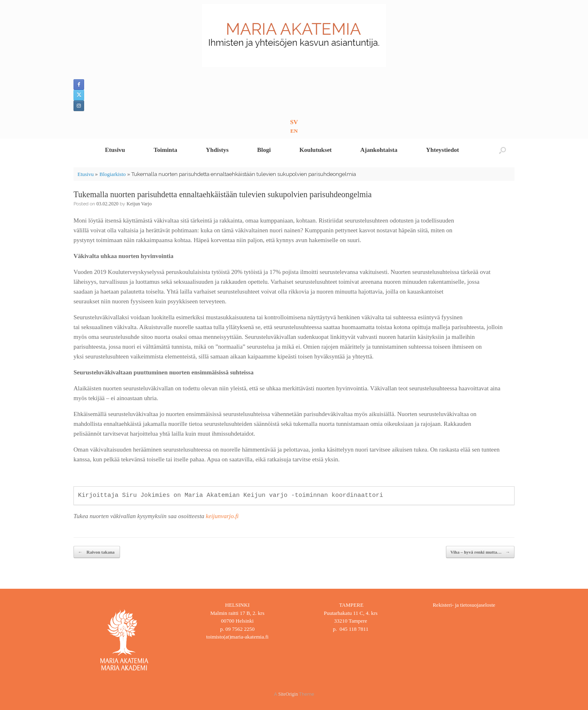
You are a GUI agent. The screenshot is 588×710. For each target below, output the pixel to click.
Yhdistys (217, 150)
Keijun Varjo (139, 204)
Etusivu (115, 150)
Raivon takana (97, 552)
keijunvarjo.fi (222, 516)
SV (294, 122)
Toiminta (165, 150)
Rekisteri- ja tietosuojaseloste (464, 605)
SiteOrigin (288, 694)
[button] (502, 150)
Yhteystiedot (442, 150)
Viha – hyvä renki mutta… (480, 552)
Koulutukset (315, 150)
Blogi (264, 150)
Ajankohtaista (379, 150)
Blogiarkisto (112, 174)
